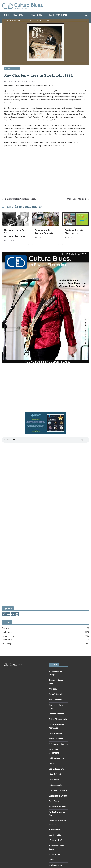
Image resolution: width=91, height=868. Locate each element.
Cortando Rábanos (56, 714)
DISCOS (29, 21)
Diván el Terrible (55, 733)
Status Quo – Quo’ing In (78, 199)
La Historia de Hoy (56, 758)
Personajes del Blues (58, 807)
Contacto (49, 21)
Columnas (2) (36, 15)
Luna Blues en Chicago (58, 796)
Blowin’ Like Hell (56, 694)
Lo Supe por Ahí (55, 785)
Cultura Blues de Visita (58, 719)
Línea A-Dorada (55, 774)
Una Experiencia (55, 865)
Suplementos (54, 854)
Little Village (54, 780)
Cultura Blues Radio (13, 21)
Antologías (53, 689)
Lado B (52, 764)
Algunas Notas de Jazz (12, 69)
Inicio (6, 15)
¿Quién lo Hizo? (55, 840)
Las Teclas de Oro (56, 769)
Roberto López (21, 81)
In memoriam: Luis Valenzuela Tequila (19, 199)
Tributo (52, 860)
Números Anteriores (58, 15)
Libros (38, 21)
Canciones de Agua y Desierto (44, 232)
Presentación (54, 830)
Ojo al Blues (54, 801)
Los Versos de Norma (58, 790)
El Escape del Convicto (58, 744)
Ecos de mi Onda (56, 739)
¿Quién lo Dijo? (55, 835)
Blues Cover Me (55, 700)
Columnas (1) (18, 15)
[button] (25, 15)
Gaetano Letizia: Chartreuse (74, 232)
